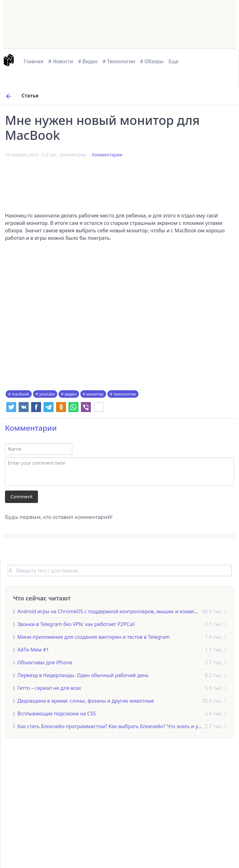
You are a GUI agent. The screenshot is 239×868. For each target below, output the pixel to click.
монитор (95, 394)
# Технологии (119, 61)
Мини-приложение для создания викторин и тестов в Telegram (94, 637)
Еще (173, 61)
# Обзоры (152, 61)
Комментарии (107, 155)
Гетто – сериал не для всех (49, 688)
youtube (47, 394)
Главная (33, 61)
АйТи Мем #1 (33, 650)
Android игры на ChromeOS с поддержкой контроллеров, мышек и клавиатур (111, 611)
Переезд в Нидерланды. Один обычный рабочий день (83, 675)
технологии (124, 394)
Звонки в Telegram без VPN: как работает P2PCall (76, 624)
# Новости (61, 61)
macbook (21, 394)
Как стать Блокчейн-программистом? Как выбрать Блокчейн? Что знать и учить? (114, 726)
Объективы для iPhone (45, 662)
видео (71, 394)
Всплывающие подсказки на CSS (57, 714)
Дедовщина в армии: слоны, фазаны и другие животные (86, 701)
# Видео (88, 61)
